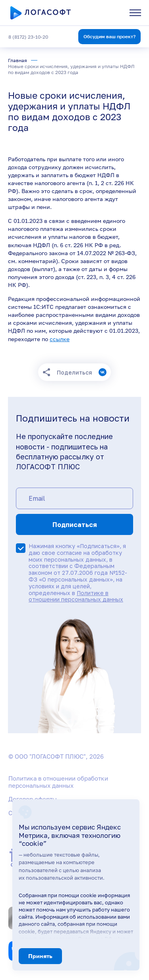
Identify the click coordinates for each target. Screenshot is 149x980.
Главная (17, 60)
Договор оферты (33, 799)
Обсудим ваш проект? (109, 36)
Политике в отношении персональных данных (76, 596)
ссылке (60, 339)
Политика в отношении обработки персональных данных (58, 782)
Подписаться (75, 525)
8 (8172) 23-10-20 (28, 37)
